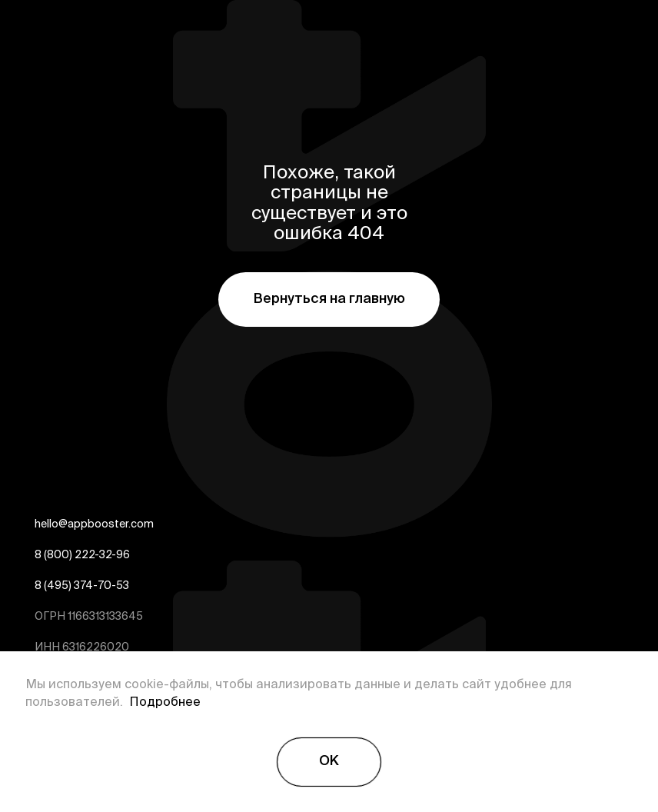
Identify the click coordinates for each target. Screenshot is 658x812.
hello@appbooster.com (94, 525)
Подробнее (162, 703)
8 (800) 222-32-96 (82, 556)
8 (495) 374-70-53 (82, 587)
